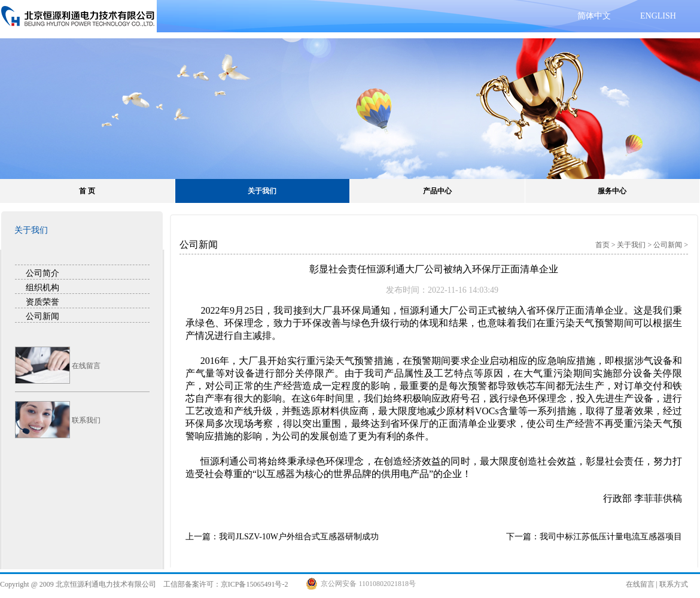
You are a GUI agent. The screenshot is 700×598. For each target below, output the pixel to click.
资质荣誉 (42, 302)
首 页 (87, 191)
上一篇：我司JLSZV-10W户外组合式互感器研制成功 (282, 537)
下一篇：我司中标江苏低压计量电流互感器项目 (594, 537)
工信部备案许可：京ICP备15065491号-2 (226, 584)
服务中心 (612, 191)
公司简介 (42, 273)
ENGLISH (658, 16)
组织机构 (42, 287)
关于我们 (262, 191)
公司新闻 (42, 316)
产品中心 (437, 191)
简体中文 (594, 16)
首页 (602, 245)
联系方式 (674, 584)
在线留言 (640, 584)
